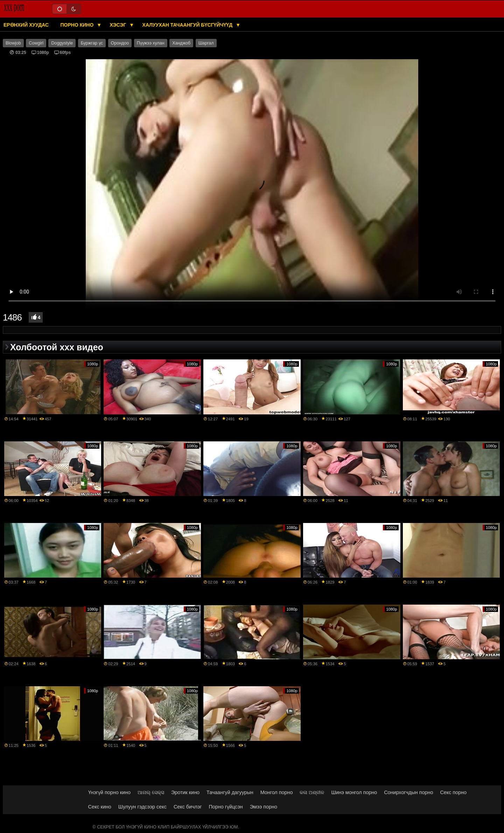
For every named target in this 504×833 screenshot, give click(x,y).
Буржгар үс (92, 43)
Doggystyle (62, 43)
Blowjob (13, 43)
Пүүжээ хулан (151, 43)
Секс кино (100, 807)
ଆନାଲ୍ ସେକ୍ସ (151, 792)
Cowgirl (36, 43)
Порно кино (78, 25)
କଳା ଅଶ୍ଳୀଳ (312, 792)
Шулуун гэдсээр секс (142, 807)
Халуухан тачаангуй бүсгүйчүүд (188, 25)
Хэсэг (119, 25)
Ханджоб (181, 43)
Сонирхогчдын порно (408, 792)
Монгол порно (277, 792)
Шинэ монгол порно (354, 792)
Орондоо (120, 43)
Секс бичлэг (188, 807)
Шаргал (206, 43)
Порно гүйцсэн (226, 807)
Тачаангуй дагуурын (230, 792)
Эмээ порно (264, 807)
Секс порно (453, 792)
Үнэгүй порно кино (109, 792)
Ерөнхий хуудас (26, 25)
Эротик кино (185, 792)
